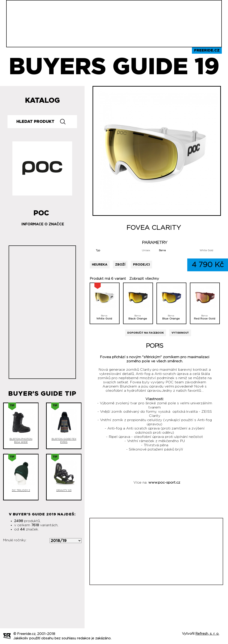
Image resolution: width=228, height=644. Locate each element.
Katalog (42, 101)
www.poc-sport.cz (164, 483)
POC (41, 211)
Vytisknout (180, 333)
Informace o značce (43, 224)
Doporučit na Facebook (146, 333)
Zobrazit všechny (144, 279)
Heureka (100, 265)
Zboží (120, 265)
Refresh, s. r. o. (207, 634)
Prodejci (141, 265)
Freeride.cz (207, 50)
